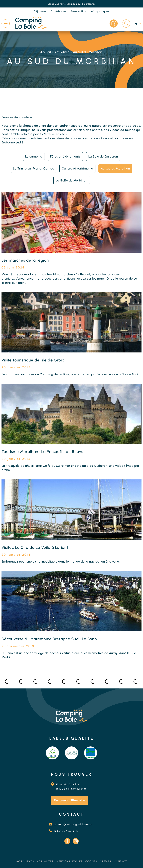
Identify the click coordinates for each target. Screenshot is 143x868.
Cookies (91, 861)
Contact (120, 861)
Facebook (67, 841)
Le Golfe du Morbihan (72, 180)
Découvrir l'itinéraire (69, 800)
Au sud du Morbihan (115, 168)
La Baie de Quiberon (103, 156)
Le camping (34, 156)
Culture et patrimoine (77, 168)
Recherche (126, 24)
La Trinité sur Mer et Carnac (34, 168)
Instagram (76, 841)
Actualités (62, 52)
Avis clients (25, 861)
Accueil (45, 52)
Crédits (105, 861)
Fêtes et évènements (65, 156)
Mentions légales (69, 861)
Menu (6, 24)
